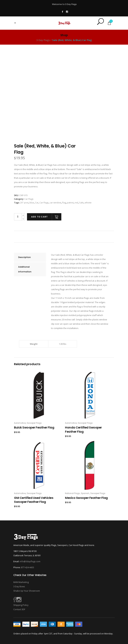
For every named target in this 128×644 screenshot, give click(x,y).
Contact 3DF (19, 609)
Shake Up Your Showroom (27, 591)
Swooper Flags (34, 423)
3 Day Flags (43, 40)
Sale (81, 203)
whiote (88, 203)
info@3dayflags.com (30, 561)
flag (64, 203)
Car (37, 203)
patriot (70, 203)
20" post (24, 203)
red (76, 203)
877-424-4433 (27, 567)
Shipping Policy (21, 605)
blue (32, 203)
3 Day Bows (19, 586)
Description (24, 257)
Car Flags (29, 199)
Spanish (85, 493)
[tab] (30, 257)
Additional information (25, 269)
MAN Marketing (21, 582)
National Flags (72, 493)
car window (55, 203)
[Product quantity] (18, 217)
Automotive (20, 423)
